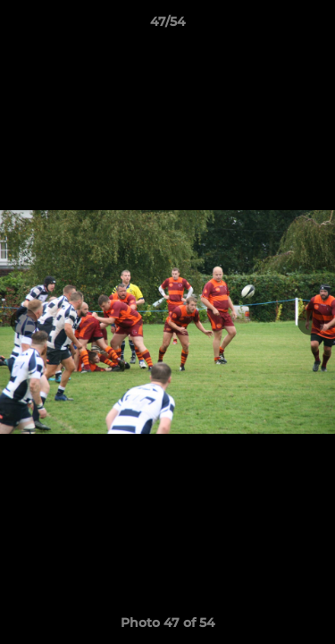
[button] (314, 26)
